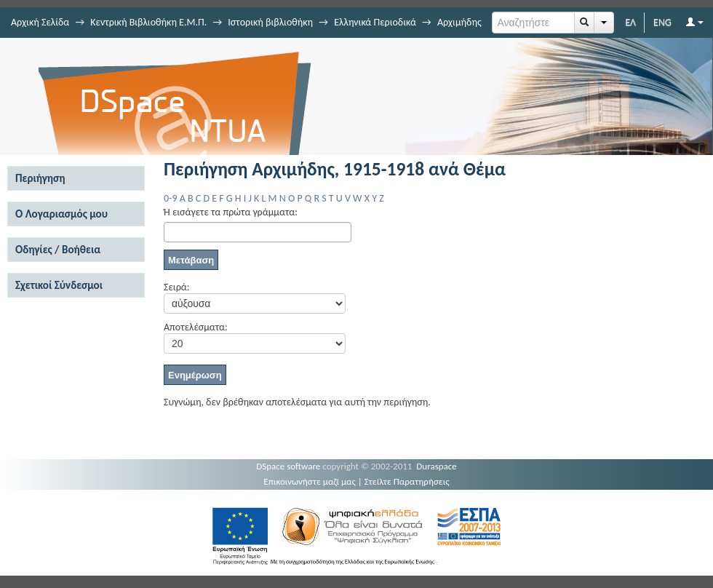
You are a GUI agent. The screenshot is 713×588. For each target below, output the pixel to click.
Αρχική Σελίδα (40, 22)
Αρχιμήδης (459, 22)
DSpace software (288, 466)
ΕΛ (630, 22)
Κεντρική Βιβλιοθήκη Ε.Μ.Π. (148, 22)
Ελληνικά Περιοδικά (375, 22)
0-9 (170, 198)
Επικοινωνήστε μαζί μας (310, 481)
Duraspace (437, 466)
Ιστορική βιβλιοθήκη (270, 22)
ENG (662, 22)
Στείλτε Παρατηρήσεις (407, 481)
